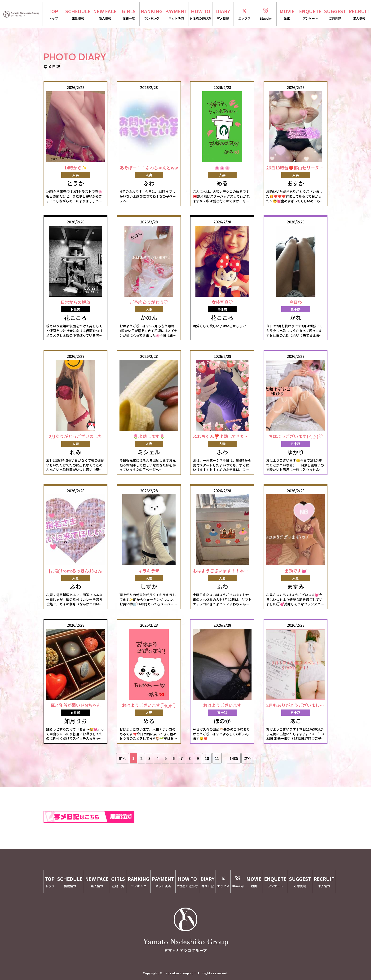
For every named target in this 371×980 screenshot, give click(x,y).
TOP (53, 14)
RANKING (152, 14)
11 (217, 758)
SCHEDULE (78, 14)
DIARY (223, 14)
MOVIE (287, 14)
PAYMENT (176, 14)
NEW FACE (105, 14)
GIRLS (129, 14)
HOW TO (201, 14)
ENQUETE (310, 14)
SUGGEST (335, 14)
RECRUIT (359, 14)
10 (207, 758)
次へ (248, 758)
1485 (234, 758)
